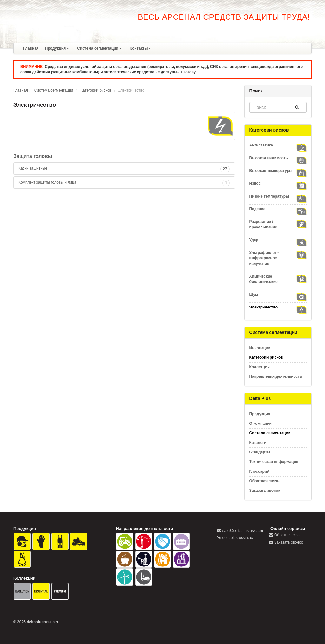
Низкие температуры (278, 197)
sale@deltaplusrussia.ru (243, 531)
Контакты (140, 48)
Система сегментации (99, 48)
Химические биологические (278, 279)
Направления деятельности (276, 376)
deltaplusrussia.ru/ (238, 538)
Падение (278, 209)
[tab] (124, 169)
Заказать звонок (265, 491)
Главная (31, 48)
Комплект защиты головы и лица (47, 182)
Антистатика (278, 145)
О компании (261, 424)
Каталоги (258, 443)
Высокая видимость (278, 158)
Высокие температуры (278, 171)
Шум (278, 295)
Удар (278, 240)
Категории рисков (96, 90)
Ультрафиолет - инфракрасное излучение (278, 258)
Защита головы (33, 156)
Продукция (57, 48)
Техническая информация (274, 462)
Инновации (260, 348)
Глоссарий (259, 471)
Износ (278, 183)
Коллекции (260, 367)
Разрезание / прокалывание (278, 224)
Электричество (278, 307)
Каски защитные (33, 168)
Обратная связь (265, 481)
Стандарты (260, 452)
